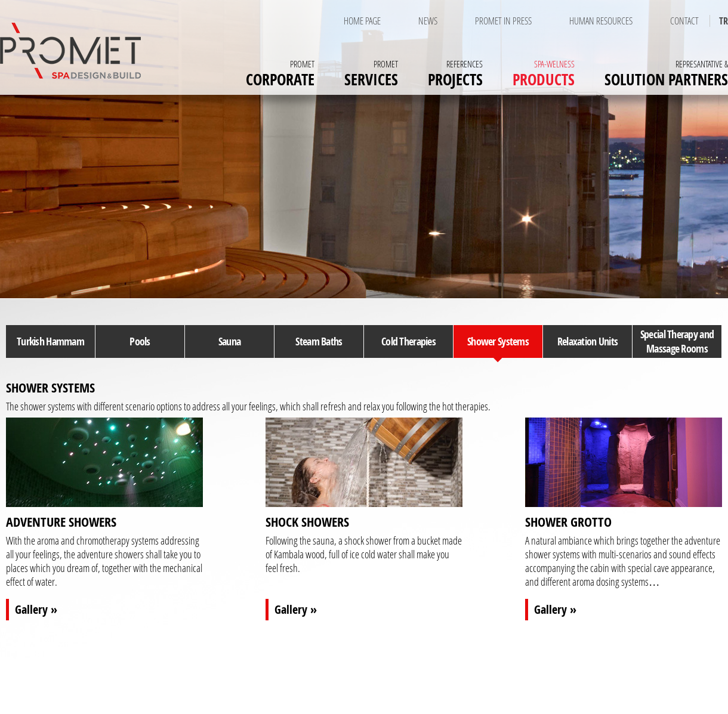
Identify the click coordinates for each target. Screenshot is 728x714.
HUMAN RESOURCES (601, 21)
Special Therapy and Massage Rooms (677, 341)
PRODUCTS (544, 72)
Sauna (229, 341)
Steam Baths (319, 341)
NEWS (428, 21)
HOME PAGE (362, 21)
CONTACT (684, 21)
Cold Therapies (408, 341)
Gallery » (36, 609)
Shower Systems (498, 341)
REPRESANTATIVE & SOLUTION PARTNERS (519, 696)
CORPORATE (280, 72)
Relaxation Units (587, 341)
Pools (140, 341)
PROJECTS (455, 72)
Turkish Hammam (50, 341)
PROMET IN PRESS (503, 21)
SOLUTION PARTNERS (666, 72)
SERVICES (371, 72)
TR (724, 21)
